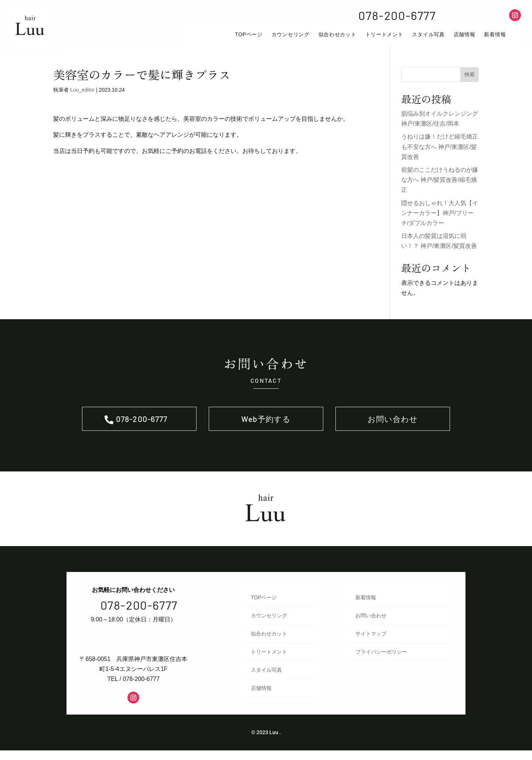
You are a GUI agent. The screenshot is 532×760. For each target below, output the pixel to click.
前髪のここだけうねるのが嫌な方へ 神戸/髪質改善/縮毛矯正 (440, 186)
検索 (470, 81)
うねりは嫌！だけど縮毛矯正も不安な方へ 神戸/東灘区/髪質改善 (440, 153)
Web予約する (266, 427)
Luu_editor (82, 96)
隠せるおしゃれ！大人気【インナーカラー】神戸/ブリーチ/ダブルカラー (440, 219)
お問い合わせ (393, 427)
